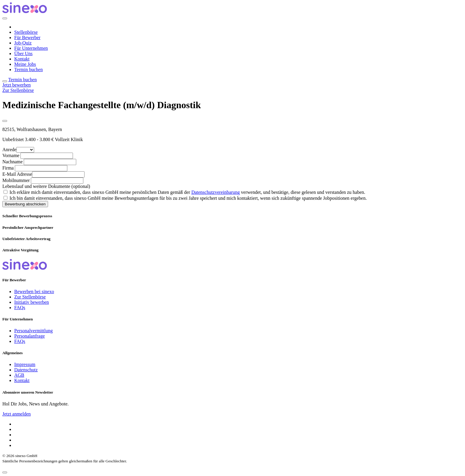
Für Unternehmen (31, 48)
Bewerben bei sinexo (34, 291)
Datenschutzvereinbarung (215, 192)
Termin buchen (28, 70)
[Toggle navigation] (5, 81)
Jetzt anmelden (17, 414)
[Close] (5, 18)
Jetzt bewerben (17, 85)
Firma (8, 168)
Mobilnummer (16, 180)
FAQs (20, 308)
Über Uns (23, 53)
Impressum (25, 364)
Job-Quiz (23, 43)
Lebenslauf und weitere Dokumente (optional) (46, 186)
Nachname (12, 162)
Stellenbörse (26, 32)
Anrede (9, 150)
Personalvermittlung (34, 331)
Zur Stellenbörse (18, 90)
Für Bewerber (27, 37)
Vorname (11, 155)
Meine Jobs (25, 64)
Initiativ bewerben (32, 302)
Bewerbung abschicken (25, 204)
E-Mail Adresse (17, 174)
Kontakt (22, 59)
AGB (19, 375)
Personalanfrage (30, 336)
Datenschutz (26, 370)
